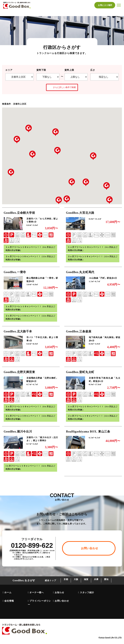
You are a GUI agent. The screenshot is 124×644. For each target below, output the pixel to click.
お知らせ (59, 599)
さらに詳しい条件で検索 (62, 87)
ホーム (7, 599)
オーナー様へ (36, 599)
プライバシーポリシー (39, 608)
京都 (58, 588)
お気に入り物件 (105, 5)
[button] (107, 186)
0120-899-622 (32, 553)
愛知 (114, 588)
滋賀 (86, 588)
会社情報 (9, 606)
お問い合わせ (61, 606)
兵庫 (100, 588)
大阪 (72, 588)
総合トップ (41, 588)
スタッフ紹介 (87, 599)
